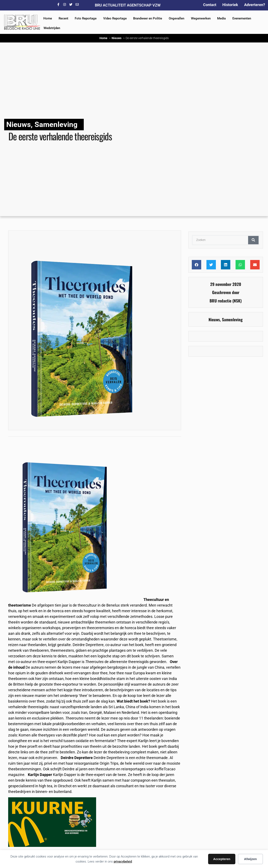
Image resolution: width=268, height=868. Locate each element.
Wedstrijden (52, 28)
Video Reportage (115, 18)
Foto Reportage (86, 18)
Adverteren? (255, 5)
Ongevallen (177, 18)
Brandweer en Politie (148, 18)
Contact (210, 5)
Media (221, 18)
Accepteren (222, 859)
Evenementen (242, 18)
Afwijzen (251, 859)
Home (48, 18)
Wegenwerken (201, 18)
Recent (63, 18)
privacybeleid (123, 862)
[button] (196, 265)
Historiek (230, 5)
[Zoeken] (253, 240)
